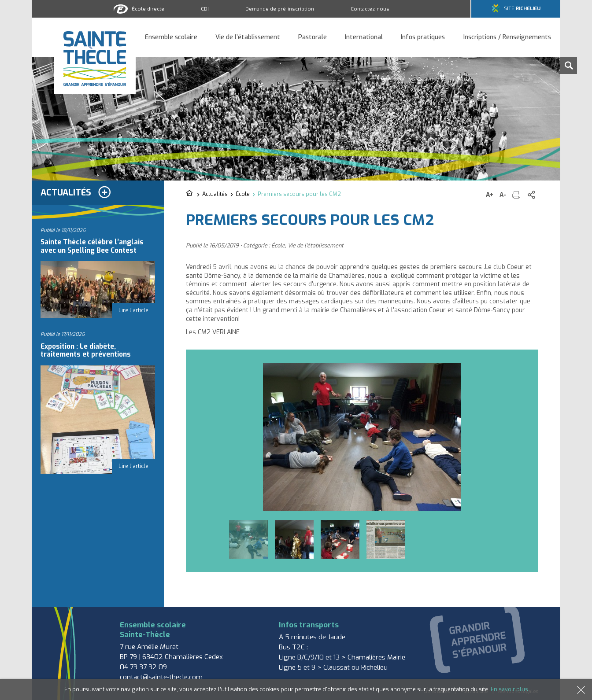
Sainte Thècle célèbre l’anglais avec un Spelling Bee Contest (92, 246)
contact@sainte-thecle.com (161, 677)
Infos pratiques (423, 38)
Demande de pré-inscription (280, 9)
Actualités (215, 194)
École (243, 194)
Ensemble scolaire (171, 38)
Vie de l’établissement (248, 38)
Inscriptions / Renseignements (507, 38)
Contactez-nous (370, 9)
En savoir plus (509, 689)
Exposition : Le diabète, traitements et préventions (86, 350)
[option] (362, 437)
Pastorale (313, 38)
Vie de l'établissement (316, 245)
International (364, 38)
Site (522, 9)
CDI (205, 9)
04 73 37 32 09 (143, 667)
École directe (148, 9)
